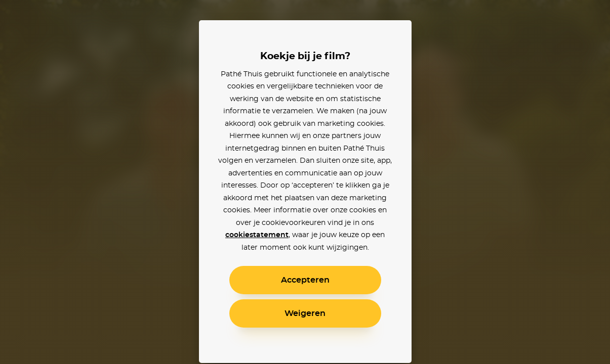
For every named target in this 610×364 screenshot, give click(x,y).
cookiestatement (257, 235)
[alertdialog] (305, 182)
